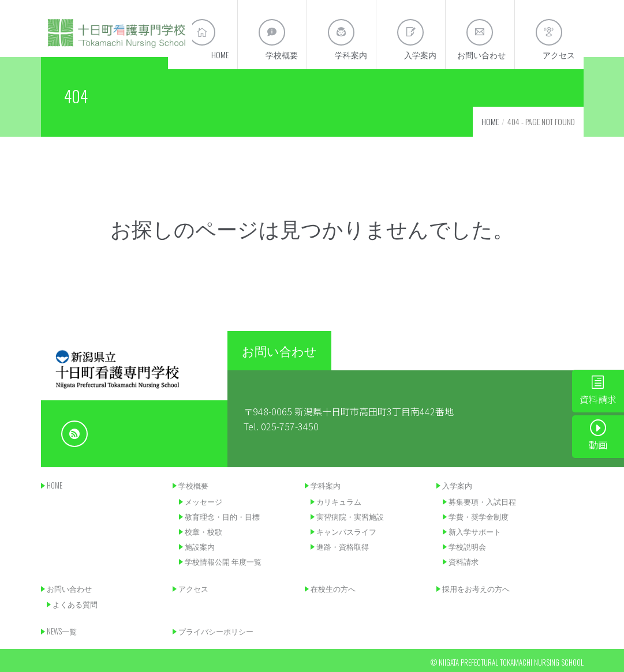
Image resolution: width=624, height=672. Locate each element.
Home (490, 121)
